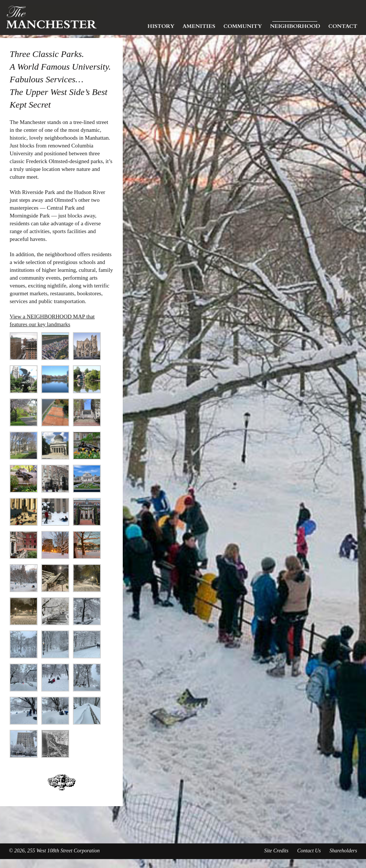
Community (243, 24)
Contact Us (309, 851)
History (161, 24)
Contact (343, 24)
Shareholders (343, 851)
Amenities (199, 24)
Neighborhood (295, 24)
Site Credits (276, 851)
